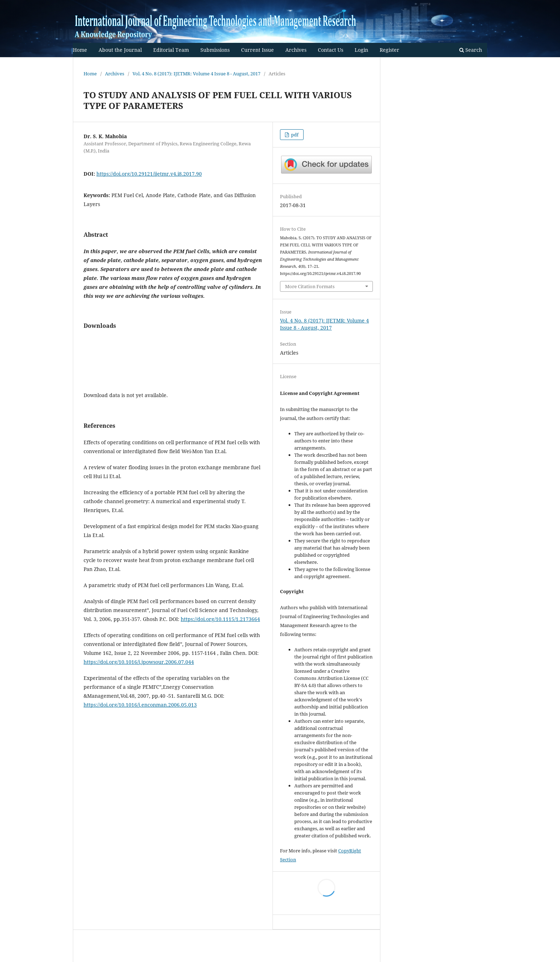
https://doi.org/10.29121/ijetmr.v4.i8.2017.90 (149, 174)
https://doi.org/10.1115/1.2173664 (220, 619)
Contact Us (331, 50)
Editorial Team (171, 50)
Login (361, 50)
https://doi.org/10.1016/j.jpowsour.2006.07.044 (139, 662)
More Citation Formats (310, 286)
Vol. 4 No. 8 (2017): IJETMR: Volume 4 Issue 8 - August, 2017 (196, 74)
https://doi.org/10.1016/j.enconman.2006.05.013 (140, 705)
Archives (296, 50)
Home (80, 50)
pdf (294, 135)
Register (389, 50)
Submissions (215, 50)
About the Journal (120, 50)
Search (471, 50)
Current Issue (257, 50)
